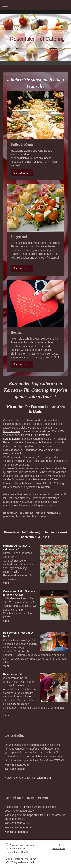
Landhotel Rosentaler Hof (18, 697)
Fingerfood (28, 446)
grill (18, 439)
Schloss (12, 704)
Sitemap (31, 845)
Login (62, 845)
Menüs (32, 428)
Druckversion (15, 845)
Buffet (19, 424)
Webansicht (59, 848)
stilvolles (28, 807)
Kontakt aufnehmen (16, 832)
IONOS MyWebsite (16, 862)
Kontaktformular (42, 778)
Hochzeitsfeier (11, 431)
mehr (6, 583)
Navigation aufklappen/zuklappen (35, 5)
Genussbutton (22, 173)
